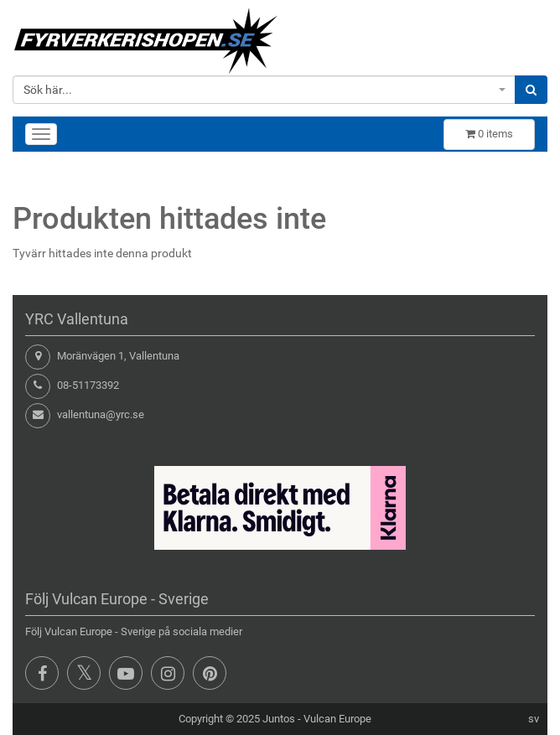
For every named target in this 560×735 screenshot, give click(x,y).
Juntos (279, 719)
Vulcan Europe (337, 719)
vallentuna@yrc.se (101, 414)
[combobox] (264, 90)
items (489, 134)
